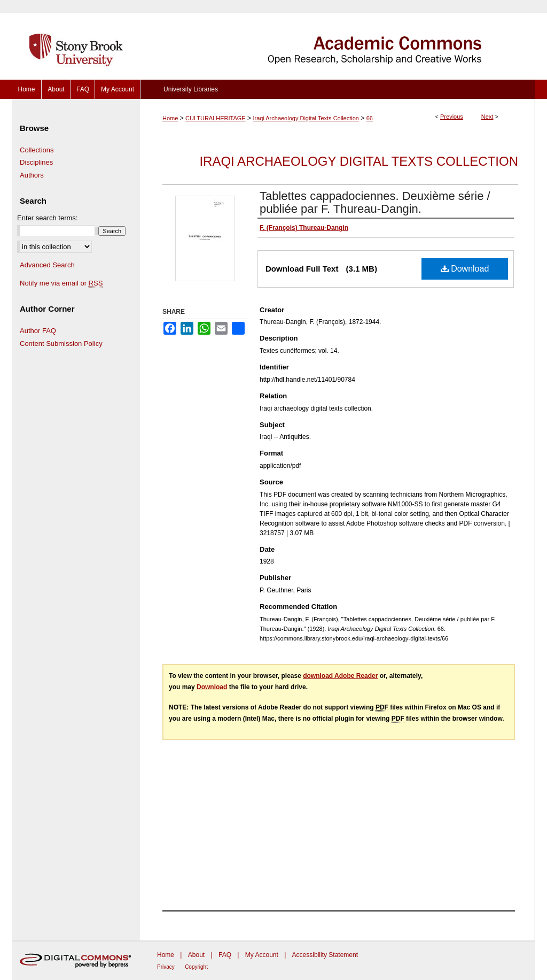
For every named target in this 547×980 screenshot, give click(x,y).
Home (170, 118)
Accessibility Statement (325, 955)
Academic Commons (338, 40)
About (196, 955)
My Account (262, 955)
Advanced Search (47, 265)
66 (370, 118)
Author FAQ (38, 331)
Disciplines (36, 162)
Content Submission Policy (61, 344)
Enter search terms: (47, 218)
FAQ (225, 955)
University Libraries (191, 89)
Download (465, 269)
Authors (32, 175)
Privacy (166, 967)
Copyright (196, 967)
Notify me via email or (61, 283)
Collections (37, 150)
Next (487, 117)
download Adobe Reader (340, 676)
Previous (452, 117)
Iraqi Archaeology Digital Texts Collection (306, 118)
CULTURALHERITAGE (216, 118)
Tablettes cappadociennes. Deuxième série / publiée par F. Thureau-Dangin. (375, 202)
